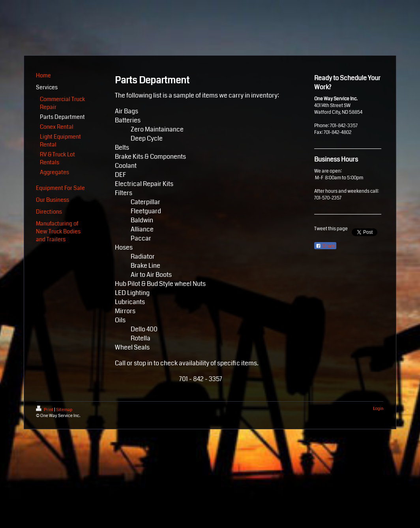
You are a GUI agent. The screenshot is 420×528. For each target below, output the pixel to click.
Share (325, 246)
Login (378, 409)
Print (45, 410)
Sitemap (64, 410)
